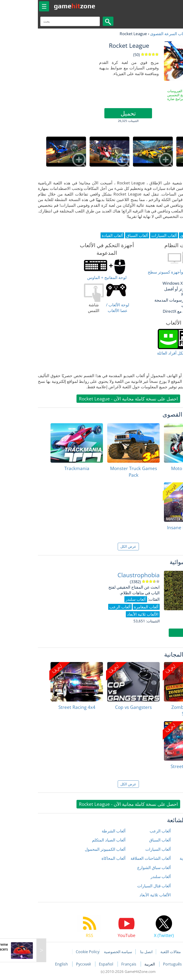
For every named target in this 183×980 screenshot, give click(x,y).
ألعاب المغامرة (167, 867)
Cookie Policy (51, 952)
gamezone (38, 6)
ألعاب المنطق (168, 877)
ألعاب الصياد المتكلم (72, 840)
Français (93, 964)
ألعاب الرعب (124, 831)
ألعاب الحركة (169, 849)
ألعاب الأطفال (168, 840)
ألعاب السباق (123, 840)
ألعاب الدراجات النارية (161, 858)
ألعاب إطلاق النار (165, 831)
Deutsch (161, 964)
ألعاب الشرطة (77, 831)
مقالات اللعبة (134, 952)
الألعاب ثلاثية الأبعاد (118, 895)
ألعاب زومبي (169, 895)
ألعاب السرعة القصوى (132, 34)
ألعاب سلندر (124, 877)
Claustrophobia (102, 575)
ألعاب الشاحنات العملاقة (114, 858)
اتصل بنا (110, 952)
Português (136, 964)
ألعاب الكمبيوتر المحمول (69, 849)
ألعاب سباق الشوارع (117, 867)
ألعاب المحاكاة (77, 858)
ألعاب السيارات (121, 849)
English (25, 964)
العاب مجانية (164, 34)
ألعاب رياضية (169, 886)
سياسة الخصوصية (81, 952)
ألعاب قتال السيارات (117, 886)
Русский (47, 964)
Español (70, 964)
